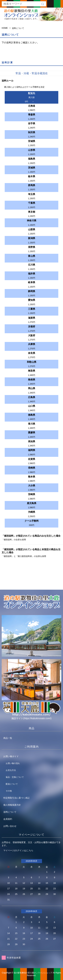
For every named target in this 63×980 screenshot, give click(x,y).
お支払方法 (11, 770)
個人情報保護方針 (12, 805)
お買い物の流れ (13, 763)
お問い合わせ (10, 826)
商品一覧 (8, 738)
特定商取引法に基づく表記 (16, 798)
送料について (10, 812)
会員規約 (8, 819)
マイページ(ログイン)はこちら (18, 850)
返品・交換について (15, 777)
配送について (12, 784)
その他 (9, 791)
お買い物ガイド (11, 756)
